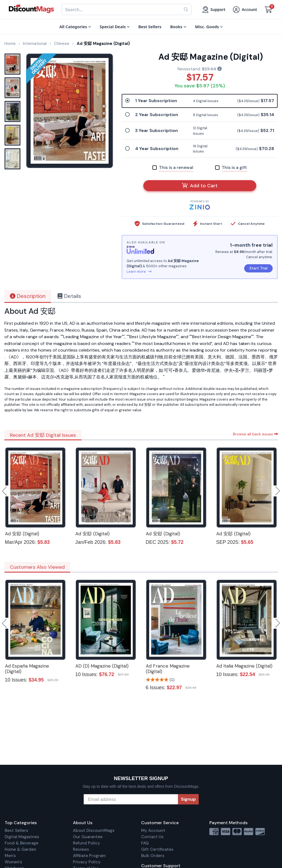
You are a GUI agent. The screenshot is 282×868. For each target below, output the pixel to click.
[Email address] (131, 799)
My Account (153, 830)
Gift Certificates (157, 849)
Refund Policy (86, 843)
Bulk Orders (153, 856)
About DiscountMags (94, 830)
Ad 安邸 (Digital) (22, 534)
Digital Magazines (22, 837)
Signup (188, 799)
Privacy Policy (87, 862)
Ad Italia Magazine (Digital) (244, 666)
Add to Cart (200, 186)
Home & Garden (20, 849)
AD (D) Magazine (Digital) (102, 666)
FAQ (145, 843)
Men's (10, 856)
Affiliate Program (89, 856)
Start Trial (258, 268)
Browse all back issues (255, 434)
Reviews (81, 849)
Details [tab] (69, 296)
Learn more (139, 271)
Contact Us (152, 837)
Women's (13, 862)
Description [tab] (28, 296)
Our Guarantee (88, 837)
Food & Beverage (22, 843)
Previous (5, 491)
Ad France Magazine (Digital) (168, 669)
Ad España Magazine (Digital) (27, 669)
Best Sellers (16, 830)
